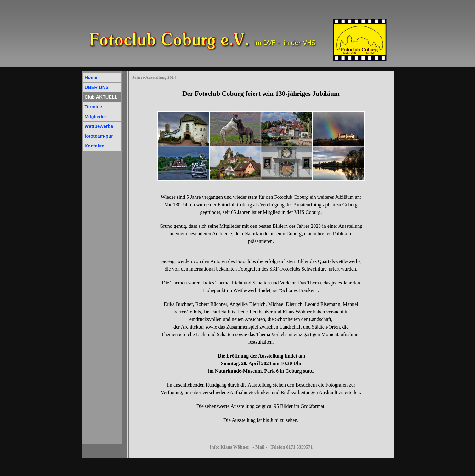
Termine (93, 107)
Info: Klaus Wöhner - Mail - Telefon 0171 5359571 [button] (261, 447)
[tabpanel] (261, 94)
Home (91, 77)
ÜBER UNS (97, 87)
